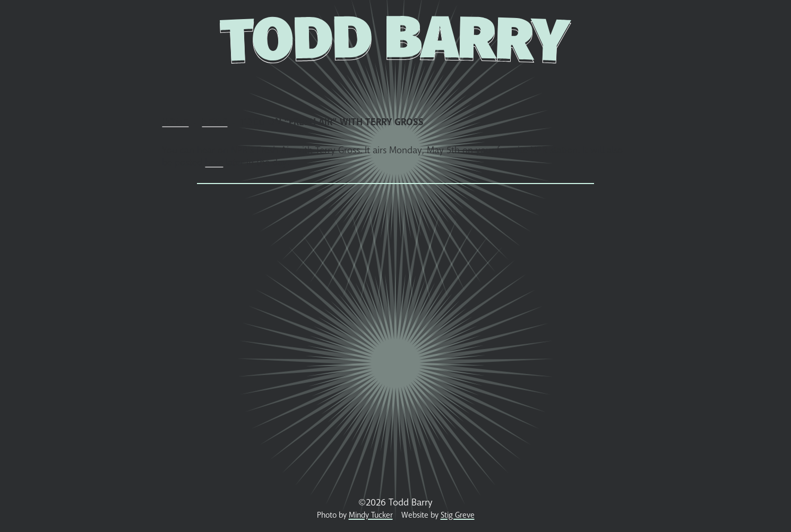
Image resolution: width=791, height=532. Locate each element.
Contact (624, 83)
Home (154, 83)
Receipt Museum (444, 83)
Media (518, 83)
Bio (321, 83)
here (214, 163)
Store (283, 83)
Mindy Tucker (371, 515)
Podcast (569, 83)
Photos (363, 83)
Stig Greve (458, 515)
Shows (237, 83)
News (194, 83)
